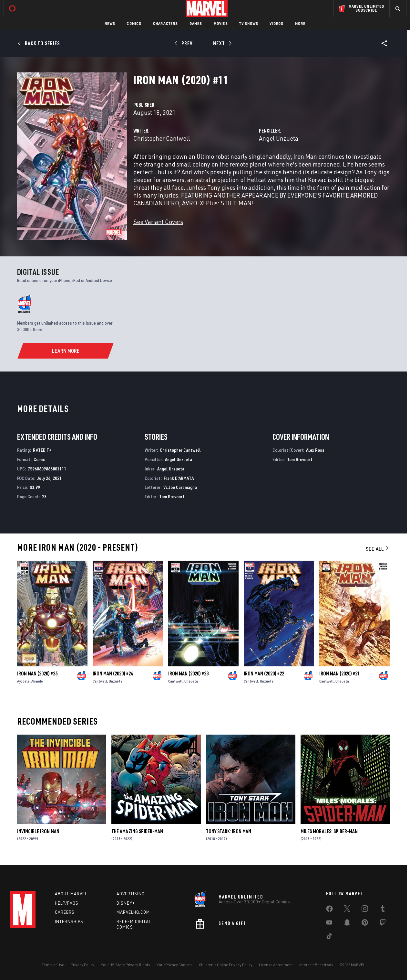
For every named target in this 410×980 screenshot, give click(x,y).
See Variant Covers (158, 222)
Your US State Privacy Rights (125, 965)
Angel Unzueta (279, 138)
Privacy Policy (82, 965)
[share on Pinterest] (365, 924)
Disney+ (126, 903)
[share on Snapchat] (347, 924)
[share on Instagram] (365, 910)
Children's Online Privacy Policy (226, 965)
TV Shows (249, 23)
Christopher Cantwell (162, 138)
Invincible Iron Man (38, 831)
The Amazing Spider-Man (137, 831)
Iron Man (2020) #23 (188, 673)
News (110, 23)
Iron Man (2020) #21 (339, 673)
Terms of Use (53, 965)
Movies (221, 23)
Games (196, 23)
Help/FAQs (67, 903)
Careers (65, 912)
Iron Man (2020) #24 (113, 673)
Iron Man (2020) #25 (37, 673)
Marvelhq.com (133, 912)
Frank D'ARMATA (179, 478)
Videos (276, 23)
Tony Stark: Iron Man (229, 831)
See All (378, 549)
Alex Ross (315, 450)
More (300, 23)
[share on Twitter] (347, 910)
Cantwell (100, 681)
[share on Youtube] (329, 924)
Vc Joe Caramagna (180, 487)
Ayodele (23, 681)
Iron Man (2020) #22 (264, 673)
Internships (69, 921)
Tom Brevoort (172, 496)
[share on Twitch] (383, 924)
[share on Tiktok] (329, 937)
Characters (165, 23)
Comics (134, 23)
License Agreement (276, 965)
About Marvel (71, 894)
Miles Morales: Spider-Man (329, 831)
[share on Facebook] (329, 910)
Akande (37, 681)
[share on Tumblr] (383, 910)
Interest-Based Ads (316, 965)
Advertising (131, 894)
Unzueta (116, 681)
